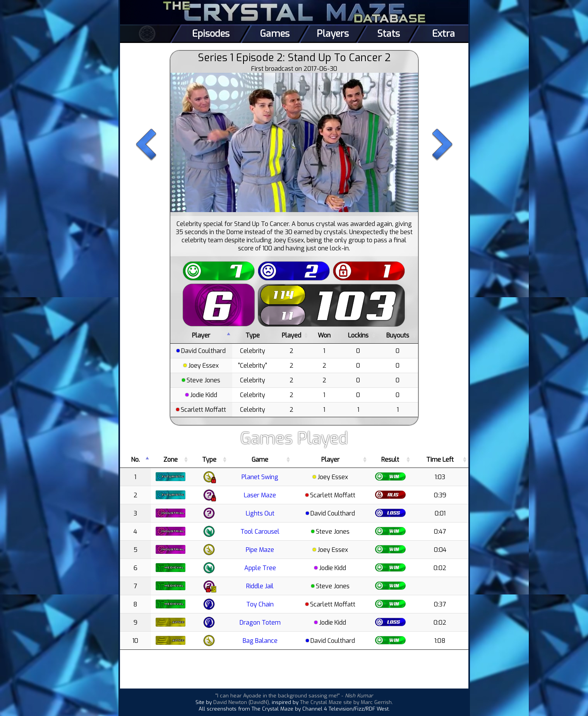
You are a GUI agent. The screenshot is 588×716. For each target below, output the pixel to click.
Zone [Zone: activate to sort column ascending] (171, 460)
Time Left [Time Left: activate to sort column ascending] (440, 460)
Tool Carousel (260, 532)
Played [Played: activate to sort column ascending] (291, 335)
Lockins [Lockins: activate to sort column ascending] (358, 335)
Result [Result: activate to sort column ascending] (390, 460)
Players (333, 34)
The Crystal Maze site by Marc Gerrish (346, 702)
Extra (443, 34)
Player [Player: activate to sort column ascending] (330, 460)
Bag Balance (260, 641)
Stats (388, 34)
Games (275, 34)
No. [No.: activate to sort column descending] (135, 460)
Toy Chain (260, 604)
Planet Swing (260, 477)
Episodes (211, 34)
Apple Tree (260, 568)
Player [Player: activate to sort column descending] (201, 335)
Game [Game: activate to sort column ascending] (260, 460)
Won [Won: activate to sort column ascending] (324, 335)
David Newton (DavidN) (241, 702)
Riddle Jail (260, 586)
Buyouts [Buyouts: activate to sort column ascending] (398, 335)
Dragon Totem (260, 623)
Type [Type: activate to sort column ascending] (253, 335)
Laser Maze (260, 495)
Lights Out (260, 513)
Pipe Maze (260, 550)
